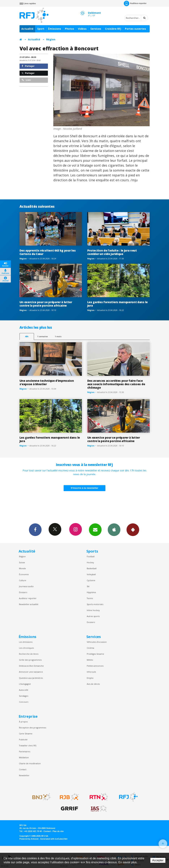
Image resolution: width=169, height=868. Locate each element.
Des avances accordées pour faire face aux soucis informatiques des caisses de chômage (116, 384)
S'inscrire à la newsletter (85, 488)
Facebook (35, 530)
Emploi (90, 678)
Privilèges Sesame (95, 654)
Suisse (22, 562)
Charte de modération (30, 763)
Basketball (92, 568)
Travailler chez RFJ (28, 745)
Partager (28, 66)
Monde (22, 568)
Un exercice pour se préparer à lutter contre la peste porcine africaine (46, 304)
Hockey (90, 562)
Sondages (24, 696)
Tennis (90, 598)
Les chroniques (26, 648)
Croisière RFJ (113, 29)
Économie (24, 574)
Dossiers (23, 592)
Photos (69, 29)
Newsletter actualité (29, 604)
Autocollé (24, 690)
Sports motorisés (95, 604)
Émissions (55, 29)
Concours (24, 702)
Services (96, 29)
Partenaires (25, 751)
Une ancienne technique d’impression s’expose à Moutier (47, 382)
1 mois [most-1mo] (58, 336)
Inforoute (91, 672)
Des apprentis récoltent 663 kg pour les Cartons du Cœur (48, 252)
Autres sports (93, 616)
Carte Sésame (26, 734)
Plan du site (58, 831)
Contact (23, 769)
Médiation (24, 757)
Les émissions (26, 642)
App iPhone (114, 530)
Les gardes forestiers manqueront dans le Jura (117, 304)
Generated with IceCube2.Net (54, 839)
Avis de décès (93, 684)
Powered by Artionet (29, 839)
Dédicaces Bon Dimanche (31, 666)
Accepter (158, 860)
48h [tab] (27, 336)
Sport (41, 29)
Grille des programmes (30, 660)
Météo (90, 660)
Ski (88, 586)
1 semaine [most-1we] (42, 336)
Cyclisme (91, 580)
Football (91, 556)
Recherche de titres (29, 654)
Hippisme (91, 592)
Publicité (23, 740)
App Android (133, 530)
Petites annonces (95, 666)
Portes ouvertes (135, 29)
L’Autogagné (25, 684)
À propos (23, 722)
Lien (26, 80)
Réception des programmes (33, 728)
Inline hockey (93, 610)
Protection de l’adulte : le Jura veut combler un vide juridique (112, 252)
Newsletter (24, 775)
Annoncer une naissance (31, 672)
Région (51, 39)
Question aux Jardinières (31, 678)
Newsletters (95, 530)
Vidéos (82, 29)
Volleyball (91, 574)
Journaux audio (26, 586)
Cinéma (90, 648)
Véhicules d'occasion (97, 642)
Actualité (27, 29)
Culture (23, 580)
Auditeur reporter (28, 598)
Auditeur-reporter (135, 3)
